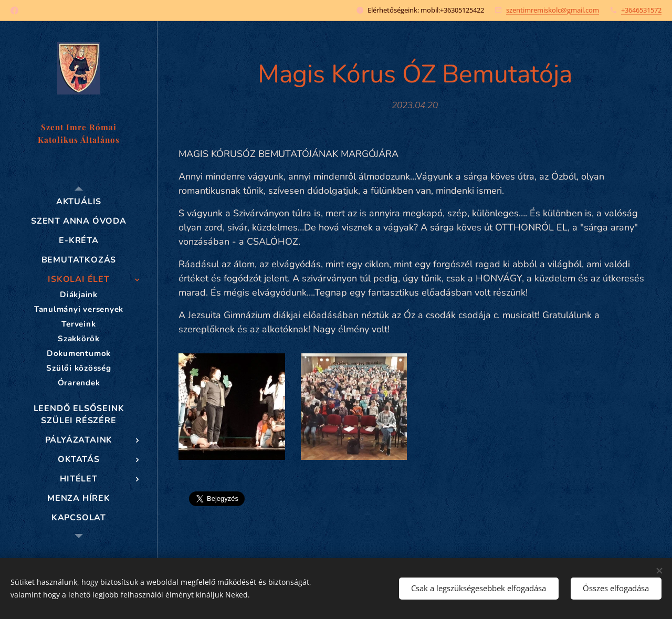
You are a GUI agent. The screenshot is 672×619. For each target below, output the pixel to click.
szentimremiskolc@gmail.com (553, 10)
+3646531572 (641, 10)
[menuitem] (79, 202)
